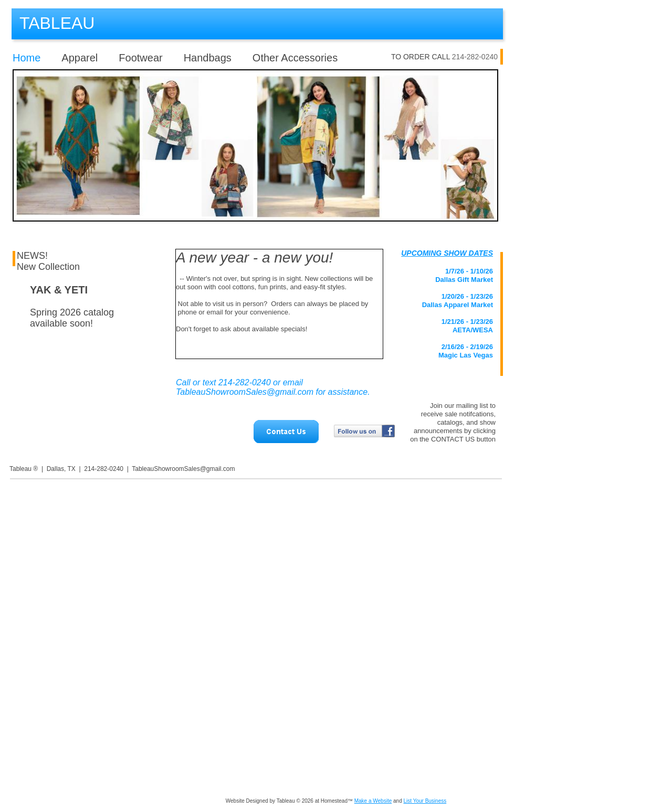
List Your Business (425, 801)
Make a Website (373, 801)
